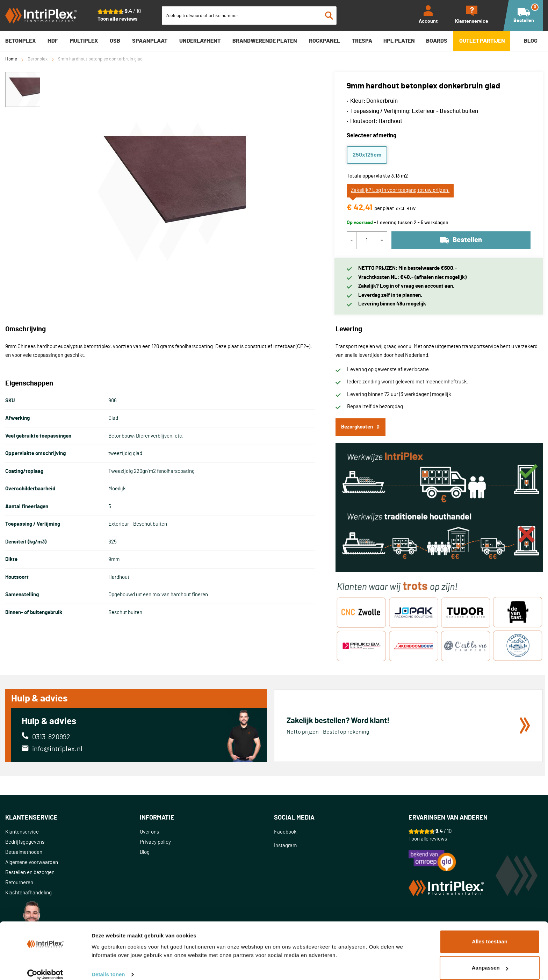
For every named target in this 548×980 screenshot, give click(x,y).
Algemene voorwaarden (32, 862)
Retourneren (19, 883)
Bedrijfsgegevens (25, 842)
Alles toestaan (490, 933)
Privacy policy (155, 842)
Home (11, 59)
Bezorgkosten (360, 427)
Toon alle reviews (118, 19)
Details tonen (108, 966)
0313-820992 (51, 737)
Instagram (285, 846)
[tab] (73, 818)
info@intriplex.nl (57, 749)
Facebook (285, 832)
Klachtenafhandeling (28, 893)
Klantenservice (22, 832)
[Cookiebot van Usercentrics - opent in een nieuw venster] (45, 966)
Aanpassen (490, 960)
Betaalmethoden (24, 852)
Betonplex (38, 59)
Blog (145, 852)
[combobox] (249, 16)
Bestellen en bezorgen (30, 873)
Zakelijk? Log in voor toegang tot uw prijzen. (400, 190)
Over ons (149, 832)
